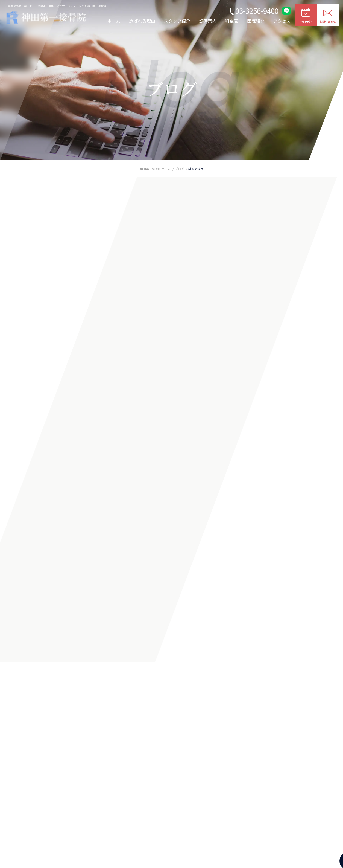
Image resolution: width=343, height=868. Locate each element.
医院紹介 (256, 21)
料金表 (232, 21)
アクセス (282, 21)
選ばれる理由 (142, 21)
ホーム (114, 21)
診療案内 (208, 21)
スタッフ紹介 (177, 21)
